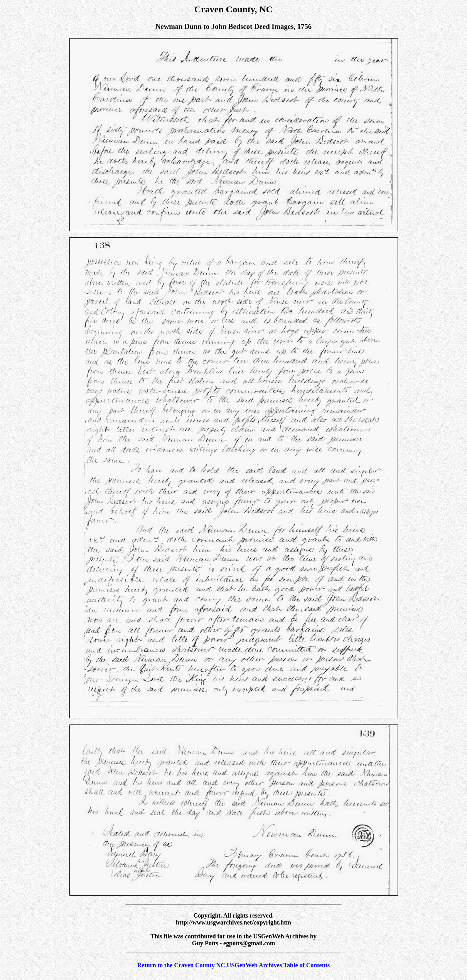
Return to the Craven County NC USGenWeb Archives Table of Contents (233, 965)
